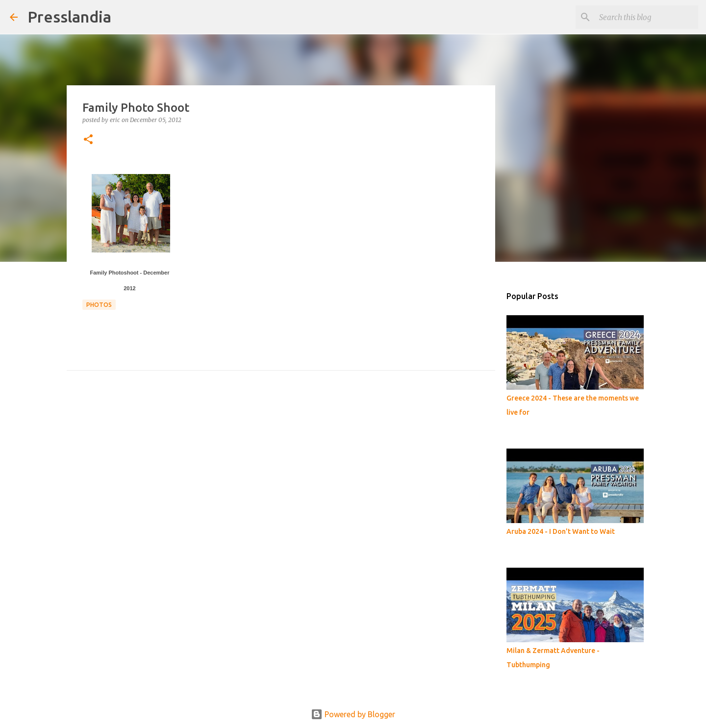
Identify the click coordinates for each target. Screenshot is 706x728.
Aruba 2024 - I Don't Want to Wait (561, 531)
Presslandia (69, 17)
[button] (88, 140)
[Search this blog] (647, 17)
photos (99, 305)
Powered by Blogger (353, 714)
